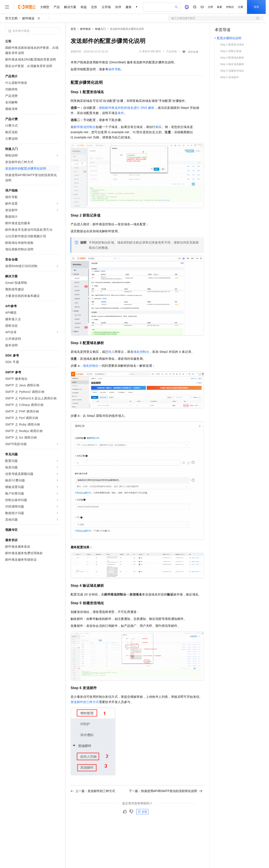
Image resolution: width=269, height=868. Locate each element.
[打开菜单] (7, 7)
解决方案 (70, 7)
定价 (94, 7)
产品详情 (172, 52)
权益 (84, 7)
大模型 (45, 7)
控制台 (230, 7)
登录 (256, 7)
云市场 (106, 7)
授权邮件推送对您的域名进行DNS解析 (127, 108)
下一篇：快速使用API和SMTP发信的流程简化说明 (166, 791)
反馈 (142, 812)
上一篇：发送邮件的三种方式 (93, 791)
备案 (220, 7)
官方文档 (11, 18)
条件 (121, 113)
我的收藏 (193, 52)
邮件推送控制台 (85, 127)
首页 (73, 29)
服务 (129, 7)
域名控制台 (141, 352)
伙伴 (118, 7)
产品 (57, 7)
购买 (159, 127)
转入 (112, 352)
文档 (210, 7)
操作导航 (115, 69)
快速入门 (100, 29)
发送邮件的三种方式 (85, 702)
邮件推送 (28, 18)
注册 (240, 7)
